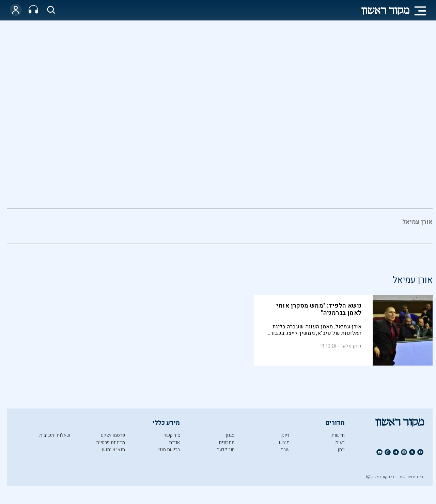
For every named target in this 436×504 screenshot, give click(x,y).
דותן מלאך (351, 346)
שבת (285, 450)
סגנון (230, 435)
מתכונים (227, 442)
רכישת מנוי (169, 450)
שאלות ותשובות (55, 435)
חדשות (338, 435)
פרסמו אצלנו (113, 435)
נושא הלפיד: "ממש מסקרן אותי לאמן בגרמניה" (319, 309)
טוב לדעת (225, 450)
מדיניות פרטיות (111, 442)
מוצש (284, 442)
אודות (174, 442)
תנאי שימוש (113, 450)
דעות (340, 442)
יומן (341, 450)
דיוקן (285, 435)
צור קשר (172, 435)
